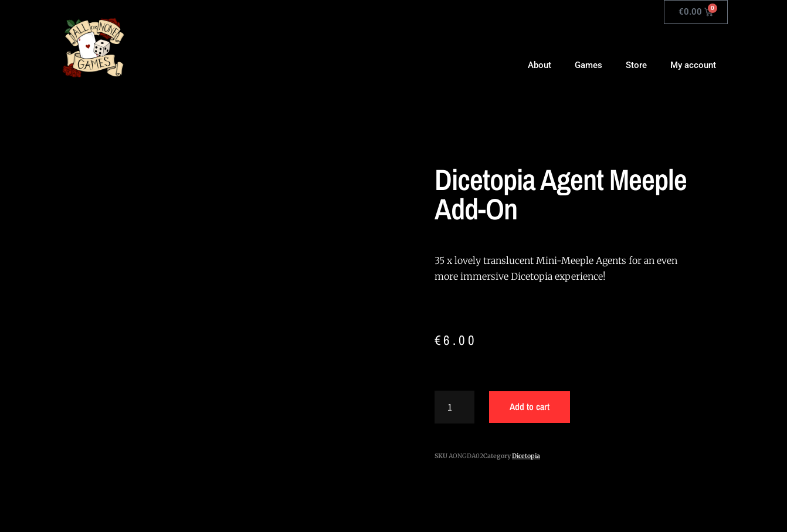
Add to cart (530, 406)
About (540, 65)
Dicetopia (526, 456)
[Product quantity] (454, 407)
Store (636, 65)
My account (693, 65)
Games (588, 65)
